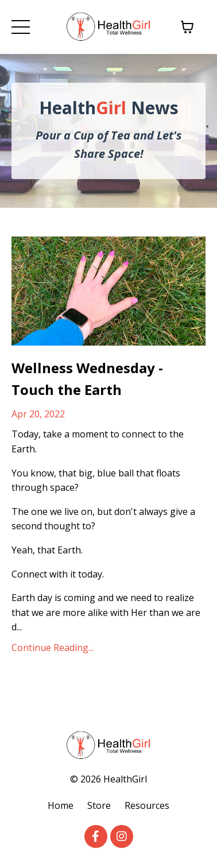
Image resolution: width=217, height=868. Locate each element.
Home (61, 805)
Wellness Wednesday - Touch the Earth (87, 379)
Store (99, 805)
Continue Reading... (53, 648)
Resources (147, 805)
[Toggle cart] (187, 27)
